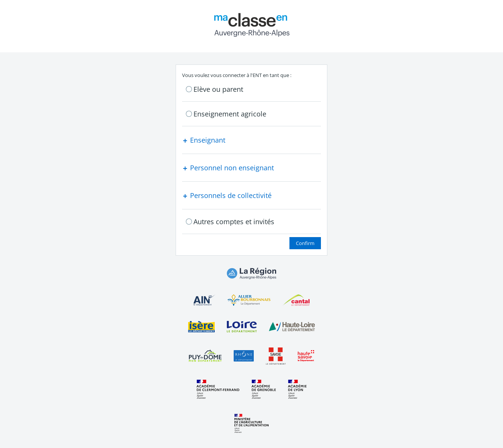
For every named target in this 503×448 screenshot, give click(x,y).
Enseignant (204, 140)
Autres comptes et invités (234, 222)
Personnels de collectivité (227, 195)
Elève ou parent (218, 89)
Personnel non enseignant (228, 168)
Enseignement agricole (230, 114)
